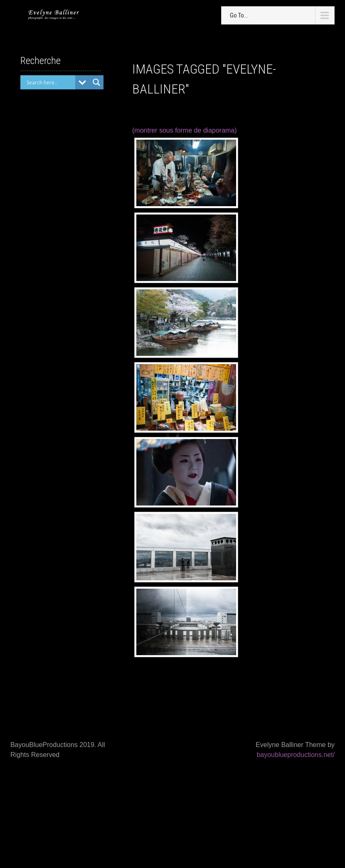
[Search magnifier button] (96, 82)
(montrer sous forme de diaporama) (185, 130)
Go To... (239, 15)
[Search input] (50, 82)
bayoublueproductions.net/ (296, 755)
